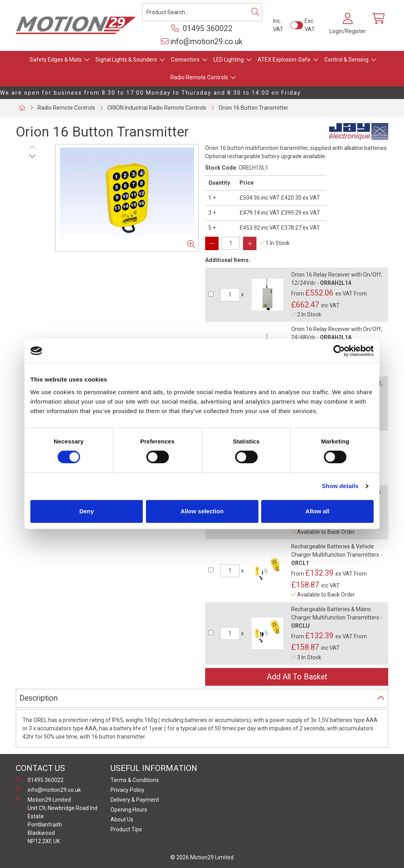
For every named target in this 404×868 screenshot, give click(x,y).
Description (38, 698)
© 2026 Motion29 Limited (202, 857)
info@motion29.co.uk (202, 42)
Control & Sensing (346, 60)
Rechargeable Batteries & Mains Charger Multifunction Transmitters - (337, 617)
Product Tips (126, 829)
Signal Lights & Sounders (126, 60)
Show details (340, 486)
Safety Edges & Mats (56, 60)
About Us (122, 819)
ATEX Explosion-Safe (284, 60)
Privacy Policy (127, 790)
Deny (87, 511)
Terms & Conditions (135, 780)
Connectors (185, 60)
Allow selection (202, 511)
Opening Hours (129, 810)
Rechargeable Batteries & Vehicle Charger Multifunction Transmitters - (337, 555)
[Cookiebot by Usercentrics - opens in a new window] (339, 351)
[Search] (255, 12)
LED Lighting (229, 60)
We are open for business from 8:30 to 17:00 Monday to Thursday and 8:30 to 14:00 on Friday (151, 93)
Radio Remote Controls (199, 77)
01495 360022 (202, 29)
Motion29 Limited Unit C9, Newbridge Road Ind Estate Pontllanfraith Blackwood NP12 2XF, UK (57, 820)
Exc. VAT (310, 25)
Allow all (317, 511)
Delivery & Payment (135, 800)
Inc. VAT (278, 25)
